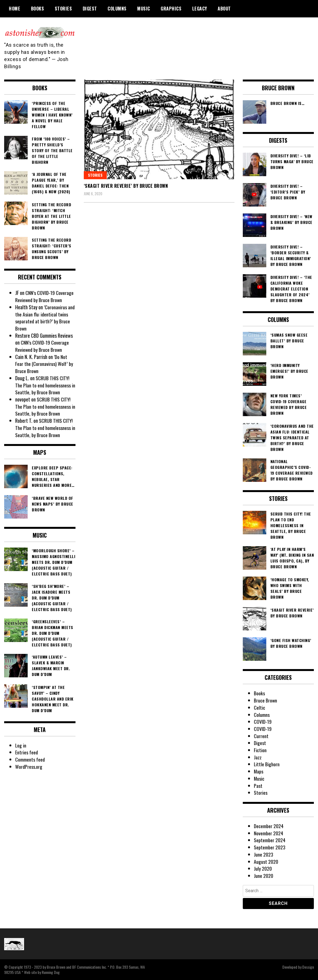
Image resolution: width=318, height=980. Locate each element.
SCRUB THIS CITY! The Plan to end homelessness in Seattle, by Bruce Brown (45, 385)
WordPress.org (29, 767)
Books (38, 9)
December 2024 (269, 826)
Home (15, 9)
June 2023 (264, 854)
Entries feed (27, 752)
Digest (90, 9)
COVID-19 (263, 722)
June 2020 (264, 876)
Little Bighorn (267, 764)
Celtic (260, 707)
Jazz (258, 757)
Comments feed (30, 759)
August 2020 (266, 862)
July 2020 (263, 868)
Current (261, 736)
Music (144, 9)
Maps (259, 771)
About (224, 9)
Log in (21, 745)
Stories (63, 9)
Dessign (308, 967)
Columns (117, 9)
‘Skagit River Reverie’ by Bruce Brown (126, 186)
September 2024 (270, 840)
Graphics (171, 9)
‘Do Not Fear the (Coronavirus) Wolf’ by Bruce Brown (44, 364)
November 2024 (269, 833)
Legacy (200, 9)
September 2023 (270, 847)
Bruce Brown (266, 700)
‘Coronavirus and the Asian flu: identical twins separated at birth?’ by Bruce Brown (45, 318)
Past (258, 786)
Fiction (260, 750)
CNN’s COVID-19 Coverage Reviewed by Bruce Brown (44, 296)
